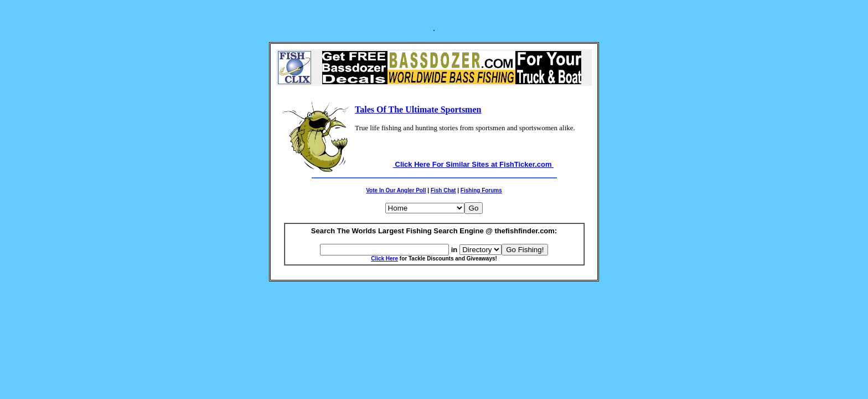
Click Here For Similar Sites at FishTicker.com (473, 164)
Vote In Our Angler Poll (396, 190)
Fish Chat (443, 190)
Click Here (384, 259)
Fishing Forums (481, 190)
